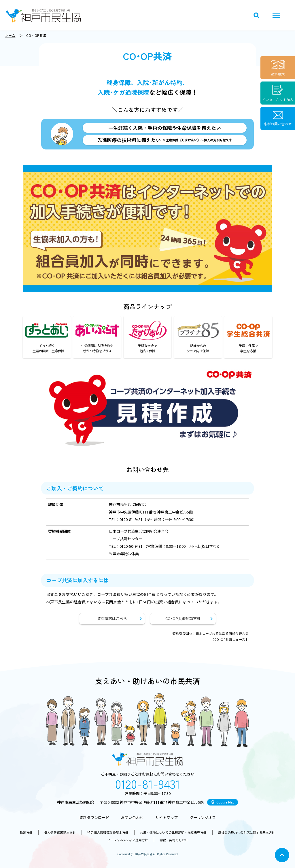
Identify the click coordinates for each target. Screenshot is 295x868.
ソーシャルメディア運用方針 (128, 840)
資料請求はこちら (112, 618)
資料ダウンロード (94, 817)
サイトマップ (167, 817)
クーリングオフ (203, 817)
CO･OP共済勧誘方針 (183, 618)
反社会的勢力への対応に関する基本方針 (247, 832)
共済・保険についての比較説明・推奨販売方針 (173, 832)
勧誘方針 (26, 832)
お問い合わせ (132, 817)
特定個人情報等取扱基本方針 (108, 832)
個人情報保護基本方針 (60, 832)
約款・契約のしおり (174, 840)
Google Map (225, 802)
